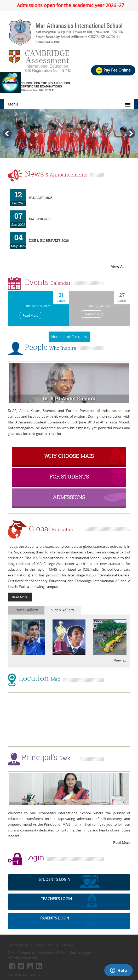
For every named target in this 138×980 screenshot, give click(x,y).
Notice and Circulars (69, 337)
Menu (13, 104)
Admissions (69, 497)
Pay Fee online (113, 70)
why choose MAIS (69, 456)
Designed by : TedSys (24, 975)
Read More (30, 315)
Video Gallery (63, 610)
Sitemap (67, 945)
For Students (69, 477)
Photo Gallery (26, 610)
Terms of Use (18, 945)
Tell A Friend (44, 945)
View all (120, 660)
